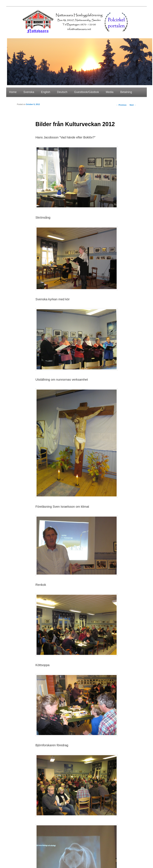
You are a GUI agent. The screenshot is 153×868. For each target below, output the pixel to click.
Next (133, 105)
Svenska (29, 92)
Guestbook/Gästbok (87, 92)
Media (110, 92)
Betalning (126, 92)
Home (13, 92)
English (46, 92)
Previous (121, 105)
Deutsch (62, 92)
